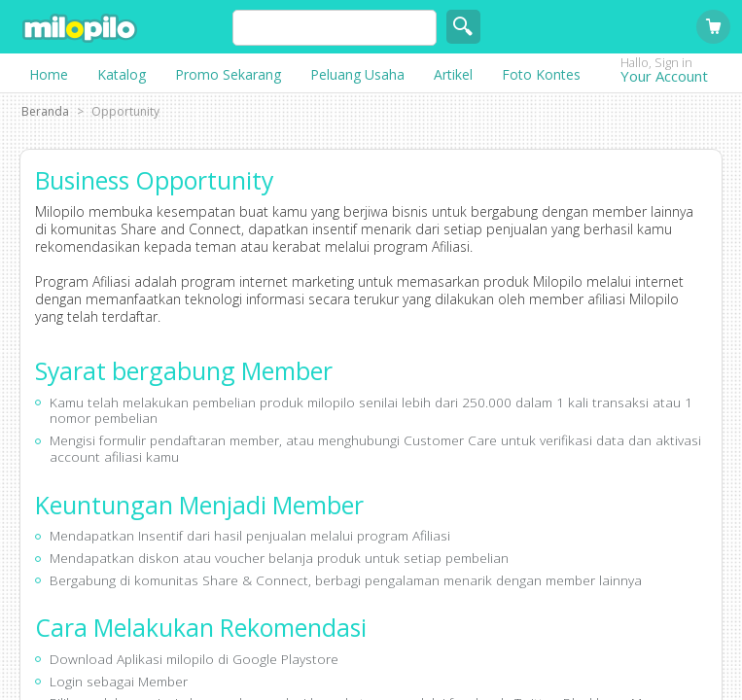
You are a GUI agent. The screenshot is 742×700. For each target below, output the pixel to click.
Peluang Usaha (357, 74)
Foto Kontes (541, 74)
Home (49, 74)
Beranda (45, 111)
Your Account (679, 75)
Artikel (453, 74)
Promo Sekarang (228, 74)
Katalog (122, 74)
